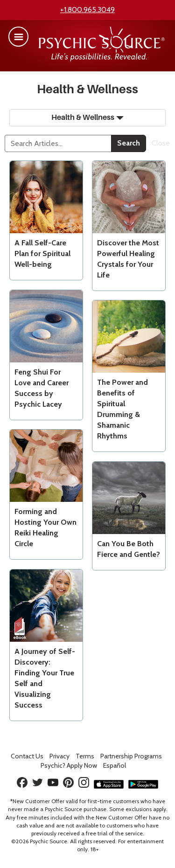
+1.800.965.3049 (87, 10)
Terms (85, 756)
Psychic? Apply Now (69, 765)
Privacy (59, 756)
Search (129, 143)
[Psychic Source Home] (102, 59)
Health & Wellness (87, 118)
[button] (18, 37)
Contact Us (27, 756)
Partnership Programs (131, 756)
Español (115, 765)
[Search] (58, 143)
